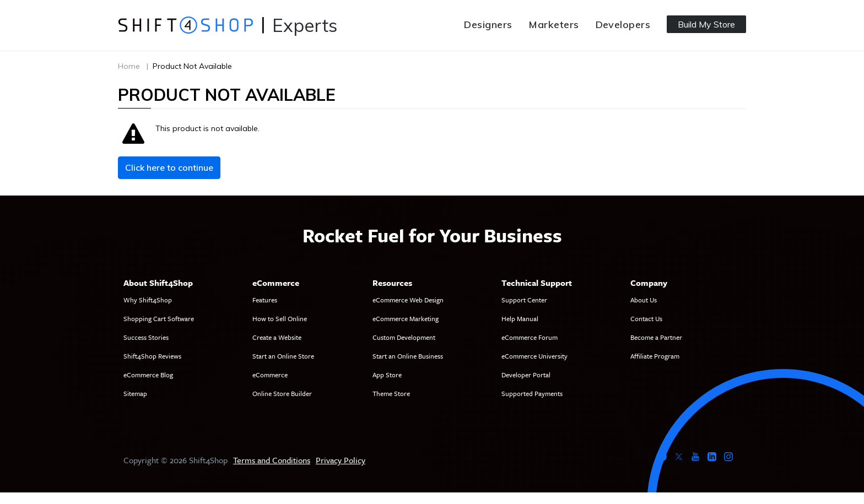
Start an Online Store (283, 356)
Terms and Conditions (272, 460)
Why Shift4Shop (148, 300)
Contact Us (646, 318)
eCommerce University (534, 356)
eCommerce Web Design (408, 300)
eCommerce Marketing (406, 318)
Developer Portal (526, 375)
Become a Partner (656, 337)
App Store (387, 375)
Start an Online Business (408, 356)
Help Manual (520, 318)
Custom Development (404, 337)
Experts (305, 25)
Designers (488, 25)
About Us (644, 300)
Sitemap (135, 393)
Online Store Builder (282, 393)
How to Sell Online (280, 318)
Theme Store (391, 393)
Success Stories (146, 337)
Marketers (553, 25)
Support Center (524, 300)
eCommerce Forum (530, 337)
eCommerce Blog (148, 375)
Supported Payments (532, 393)
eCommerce (270, 375)
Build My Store (706, 24)
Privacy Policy (341, 460)
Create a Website (277, 337)
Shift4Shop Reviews (152, 356)
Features (265, 300)
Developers (623, 25)
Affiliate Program (655, 356)
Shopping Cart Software (159, 318)
